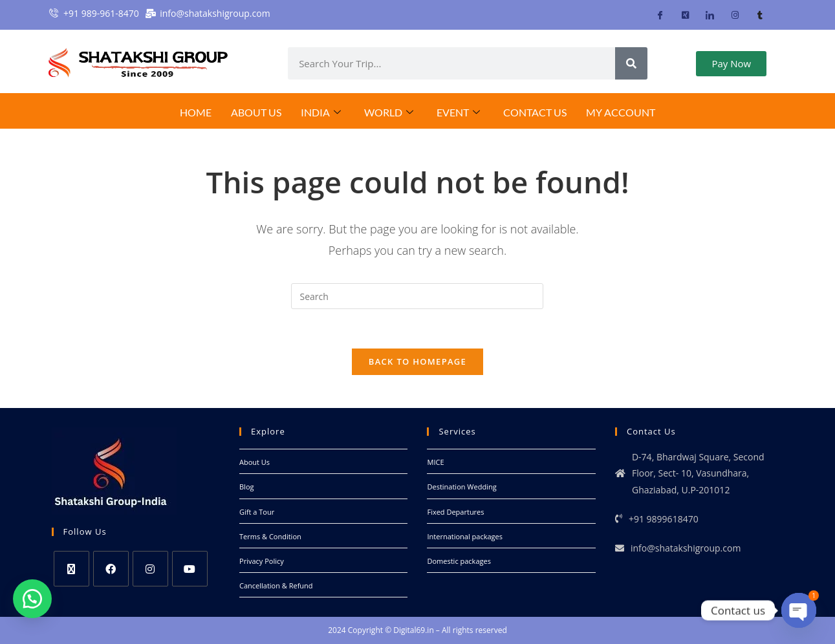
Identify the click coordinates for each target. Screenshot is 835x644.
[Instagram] (735, 15)
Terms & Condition (270, 536)
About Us (256, 112)
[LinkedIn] (710, 15)
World (389, 113)
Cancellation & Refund (276, 585)
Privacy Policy (262, 561)
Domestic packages (459, 561)
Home (196, 112)
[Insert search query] (417, 296)
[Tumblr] (760, 15)
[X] (71, 569)
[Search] (631, 63)
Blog (246, 487)
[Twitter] (685, 15)
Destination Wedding (461, 487)
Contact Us (535, 112)
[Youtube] (190, 569)
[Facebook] (660, 15)
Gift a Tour (257, 512)
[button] (32, 599)
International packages (464, 536)
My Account (621, 112)
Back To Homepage (417, 361)
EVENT (458, 113)
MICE (435, 462)
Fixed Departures (455, 512)
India (321, 113)
